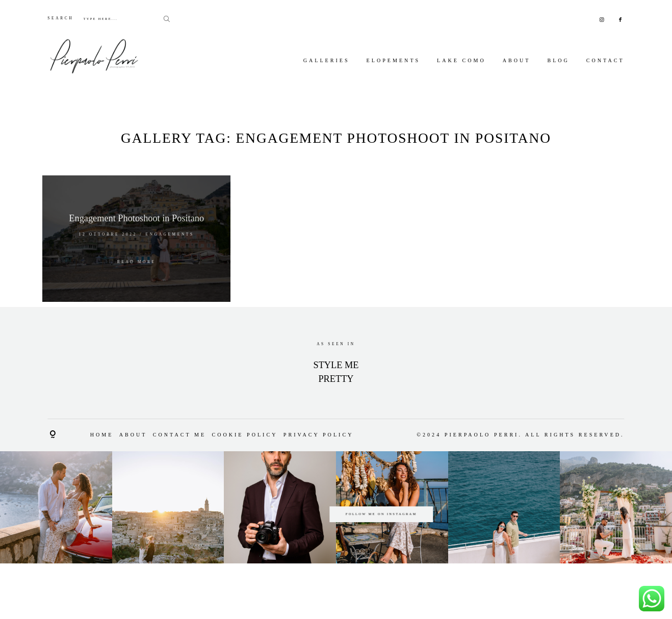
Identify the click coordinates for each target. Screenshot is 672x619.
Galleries (327, 60)
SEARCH (60, 18)
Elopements (394, 60)
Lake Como (461, 60)
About (517, 60)
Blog (558, 60)
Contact (605, 60)
